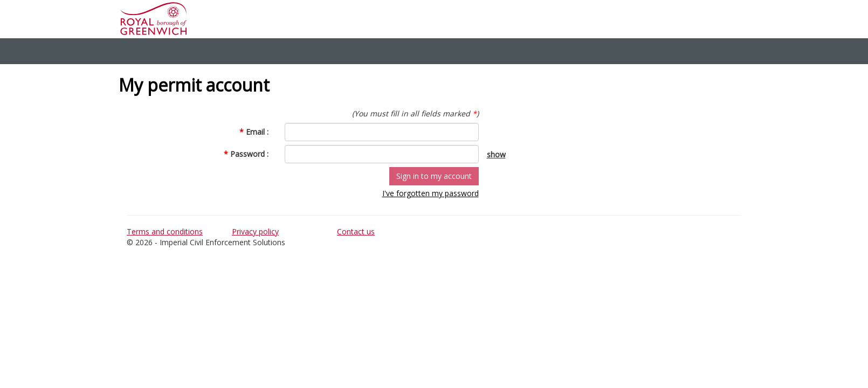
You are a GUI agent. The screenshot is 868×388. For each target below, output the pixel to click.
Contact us (356, 231)
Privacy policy (255, 231)
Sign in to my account (434, 176)
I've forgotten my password (430, 193)
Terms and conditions (165, 231)
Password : (246, 154)
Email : (254, 132)
